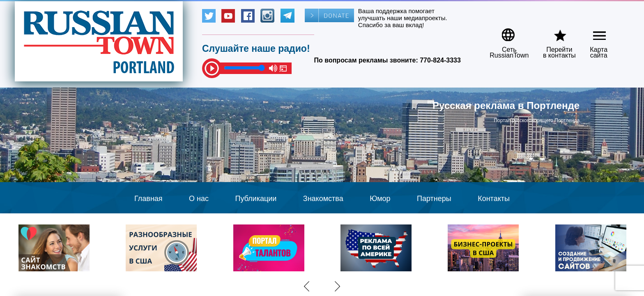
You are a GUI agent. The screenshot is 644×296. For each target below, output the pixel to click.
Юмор (380, 199)
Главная (148, 199)
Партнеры (434, 199)
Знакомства (323, 199)
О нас (199, 199)
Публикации (256, 199)
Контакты (494, 199)
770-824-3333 (440, 60)
